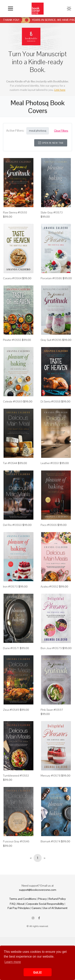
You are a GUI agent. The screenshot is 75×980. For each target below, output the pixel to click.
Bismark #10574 (50, 841)
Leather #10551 (50, 463)
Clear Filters (61, 131)
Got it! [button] (37, 972)
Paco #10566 (49, 525)
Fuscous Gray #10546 (16, 841)
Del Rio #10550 (12, 525)
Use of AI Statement (55, 908)
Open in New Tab (51, 143)
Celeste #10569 (13, 401)
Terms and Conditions (23, 899)
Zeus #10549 (11, 710)
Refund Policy (57, 899)
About (21, 904)
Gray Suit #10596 (51, 340)
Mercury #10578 (51, 776)
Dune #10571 (11, 648)
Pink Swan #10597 (52, 710)
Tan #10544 (10, 463)
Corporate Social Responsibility (45, 904)
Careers (36, 908)
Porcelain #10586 (51, 278)
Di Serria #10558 (51, 401)
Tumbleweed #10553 (16, 776)
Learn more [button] (13, 962)
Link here (60, 90)
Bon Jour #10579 (51, 648)
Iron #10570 (10, 587)
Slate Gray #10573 (52, 212)
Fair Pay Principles (19, 908)
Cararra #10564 (12, 278)
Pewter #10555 (12, 340)
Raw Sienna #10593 (15, 212)
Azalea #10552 (49, 587)
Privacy (42, 899)
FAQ (12, 904)
